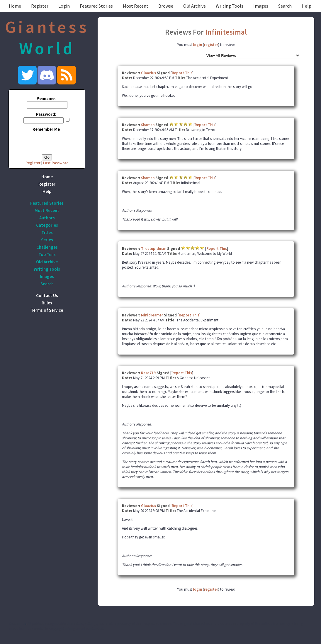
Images (261, 6)
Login (64, 6)
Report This (182, 73)
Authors (47, 218)
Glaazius (148, 73)
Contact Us (47, 295)
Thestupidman (154, 249)
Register (40, 6)
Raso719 (148, 373)
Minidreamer (152, 315)
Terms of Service (47, 310)
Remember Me (46, 129)
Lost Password (56, 163)
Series (47, 240)
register (211, 45)
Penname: (46, 98)
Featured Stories (96, 6)
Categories (47, 225)
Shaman (148, 125)
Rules (47, 303)
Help (306, 6)
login (197, 45)
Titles (47, 232)
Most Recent (136, 6)
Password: (46, 114)
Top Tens (47, 254)
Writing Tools (230, 6)
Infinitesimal (226, 32)
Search (285, 6)
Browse (166, 6)
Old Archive (195, 6)
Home (15, 6)
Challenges (47, 247)
